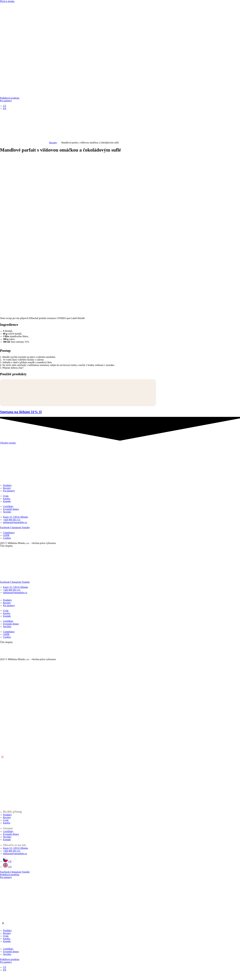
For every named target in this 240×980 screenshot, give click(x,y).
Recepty (53, 143)
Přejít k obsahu (7, 1)
